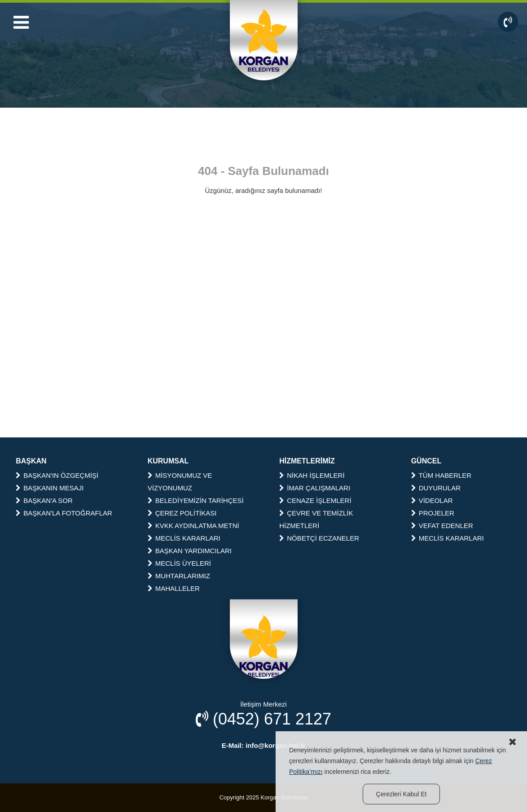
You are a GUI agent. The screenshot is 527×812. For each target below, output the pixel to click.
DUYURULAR (436, 488)
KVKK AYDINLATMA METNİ (193, 526)
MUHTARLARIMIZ (179, 576)
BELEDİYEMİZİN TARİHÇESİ (196, 500)
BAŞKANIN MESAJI (50, 488)
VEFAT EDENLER (442, 526)
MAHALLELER (174, 588)
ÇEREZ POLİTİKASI (182, 513)
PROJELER (433, 513)
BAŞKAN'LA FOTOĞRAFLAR (64, 513)
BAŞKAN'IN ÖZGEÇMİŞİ (57, 475)
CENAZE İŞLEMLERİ (315, 500)
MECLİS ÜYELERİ (179, 563)
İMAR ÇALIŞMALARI (315, 488)
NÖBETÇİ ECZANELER (319, 538)
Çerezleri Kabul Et (402, 794)
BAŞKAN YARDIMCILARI (190, 551)
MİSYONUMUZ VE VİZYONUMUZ (180, 482)
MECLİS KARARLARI (184, 538)
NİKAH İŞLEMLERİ (312, 475)
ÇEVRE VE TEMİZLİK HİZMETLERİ (316, 519)
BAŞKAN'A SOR (44, 500)
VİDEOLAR (432, 500)
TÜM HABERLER (441, 475)
